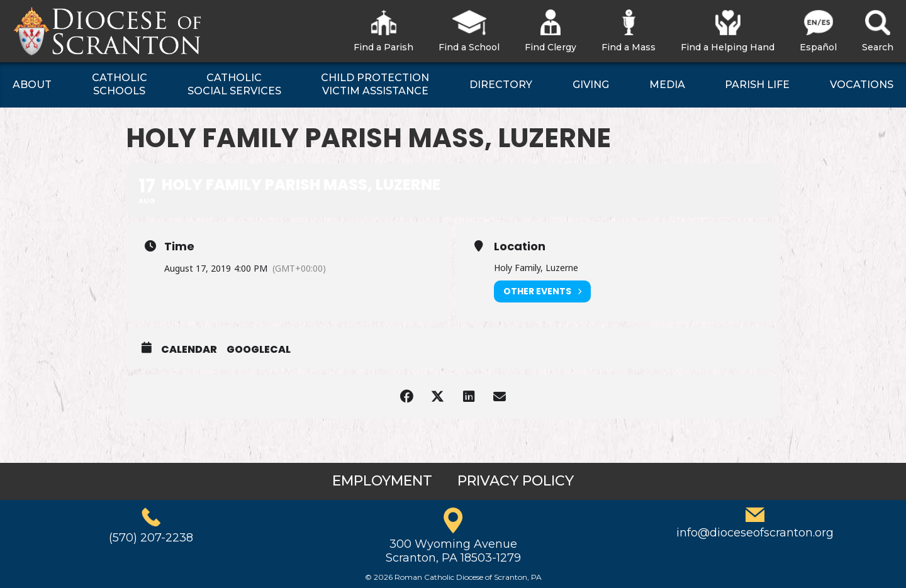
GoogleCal (259, 350)
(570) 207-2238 (151, 538)
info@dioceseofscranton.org (755, 533)
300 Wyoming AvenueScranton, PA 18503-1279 (453, 551)
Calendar (189, 350)
